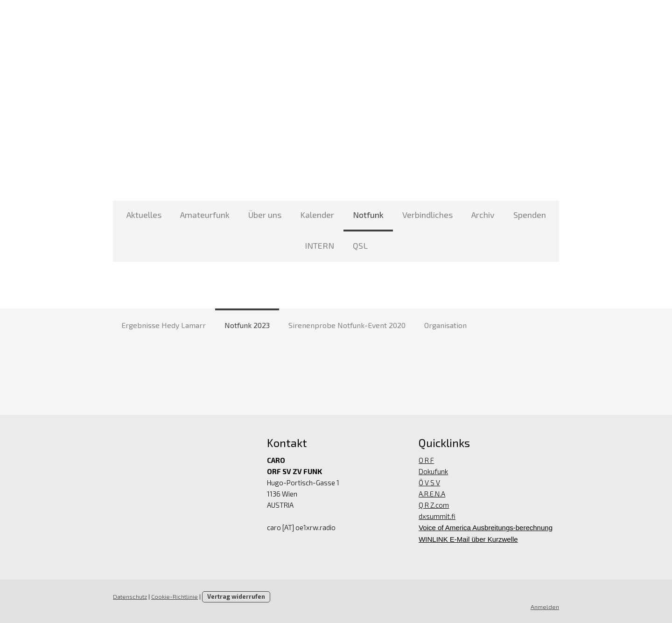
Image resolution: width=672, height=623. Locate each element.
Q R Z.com (434, 505)
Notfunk (368, 215)
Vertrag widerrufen (235, 596)
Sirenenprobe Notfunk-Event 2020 (347, 325)
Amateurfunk (205, 215)
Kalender (317, 215)
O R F (427, 460)
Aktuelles (144, 215)
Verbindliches (427, 215)
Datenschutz (129, 596)
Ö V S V (430, 483)
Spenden (530, 215)
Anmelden (546, 607)
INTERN (319, 245)
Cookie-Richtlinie (174, 596)
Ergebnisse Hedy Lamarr (164, 325)
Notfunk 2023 (247, 325)
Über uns (265, 215)
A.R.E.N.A (432, 494)
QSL (360, 245)
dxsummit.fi (437, 516)
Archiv (483, 215)
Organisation (445, 325)
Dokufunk (434, 471)
